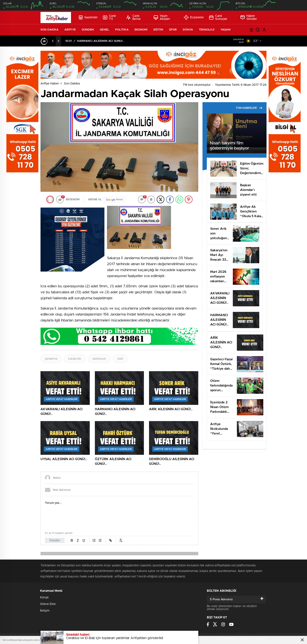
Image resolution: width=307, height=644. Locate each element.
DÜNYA (188, 30)
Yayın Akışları (162, 17)
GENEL (104, 30)
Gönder (55, 540)
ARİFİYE (70, 30)
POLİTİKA (122, 30)
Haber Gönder (249, 17)
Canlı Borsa (133, 17)
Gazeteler (88, 17)
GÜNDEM (88, 30)
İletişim (45, 611)
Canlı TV (109, 17)
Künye (44, 597)
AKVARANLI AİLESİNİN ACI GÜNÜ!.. (101, 41)
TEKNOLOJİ (207, 30)
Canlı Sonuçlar (218, 17)
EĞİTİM (158, 30)
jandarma (51, 359)
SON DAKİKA (49, 30)
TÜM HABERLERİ (249, 108)
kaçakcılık (75, 359)
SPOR (173, 30)
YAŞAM (226, 30)
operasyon (99, 359)
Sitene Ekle (48, 604)
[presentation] (53, 41)
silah (120, 359)
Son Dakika (72, 84)
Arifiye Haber (50, 84)
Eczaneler (194, 17)
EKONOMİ (141, 30)
